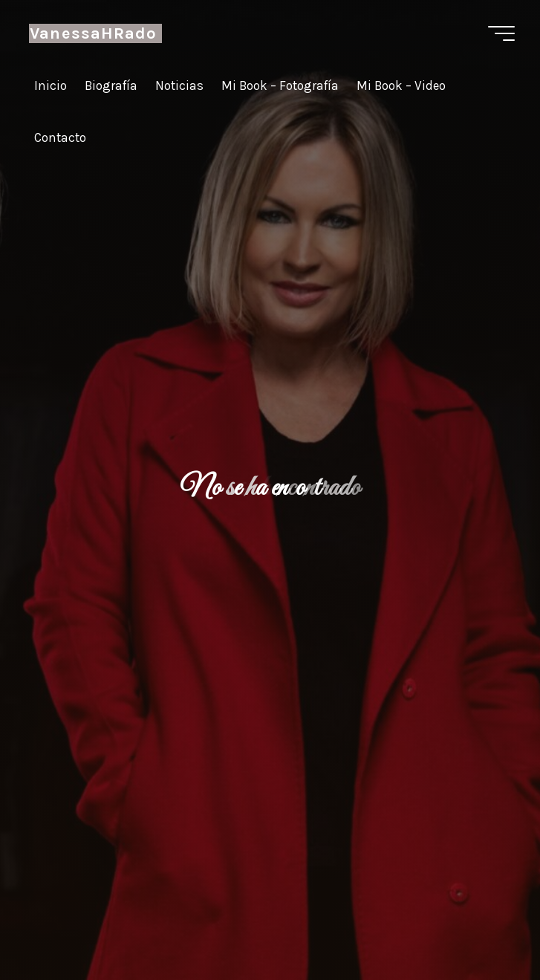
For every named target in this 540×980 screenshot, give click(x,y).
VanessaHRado (93, 33)
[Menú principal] (501, 33)
